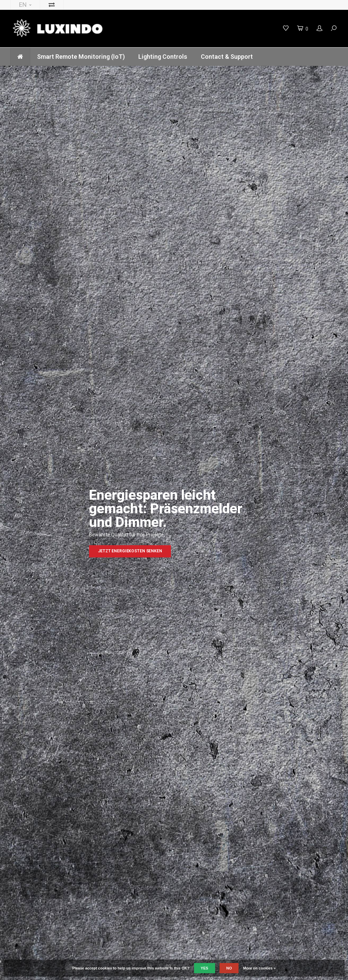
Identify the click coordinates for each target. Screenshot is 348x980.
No (229, 968)
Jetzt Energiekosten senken (130, 551)
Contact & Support (227, 57)
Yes (205, 968)
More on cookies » (259, 968)
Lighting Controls (163, 57)
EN (25, 5)
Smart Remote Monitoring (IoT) (81, 57)
